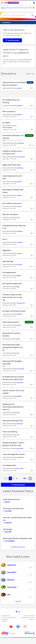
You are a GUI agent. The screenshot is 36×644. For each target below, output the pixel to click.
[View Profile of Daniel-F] (20, 88)
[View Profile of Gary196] (8, 532)
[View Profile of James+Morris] (21, 157)
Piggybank (7, 250)
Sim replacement (9, 272)
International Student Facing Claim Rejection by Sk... (13, 347)
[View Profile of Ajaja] (18, 287)
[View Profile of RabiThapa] (20, 168)
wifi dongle (7, 529)
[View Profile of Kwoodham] (20, 424)
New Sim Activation (10, 214)
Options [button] (29, 74)
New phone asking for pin (13, 421)
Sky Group (4, 621)
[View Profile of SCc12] (18, 218)
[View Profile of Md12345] (20, 314)
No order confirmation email (14, 311)
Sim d (5, 239)
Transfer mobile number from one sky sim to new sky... (12, 297)
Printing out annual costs (13, 508)
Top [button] (19, 612)
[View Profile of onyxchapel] (21, 369)
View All (18, 601)
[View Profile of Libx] (18, 413)
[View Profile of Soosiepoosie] (21, 303)
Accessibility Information (28, 618)
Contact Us (31, 619)
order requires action (11, 322)
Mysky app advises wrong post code (17, 538)
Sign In (34, 3)
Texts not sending (10, 432)
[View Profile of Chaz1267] (19, 195)
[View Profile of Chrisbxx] (19, 253)
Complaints (5, 619)
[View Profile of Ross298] (19, 265)
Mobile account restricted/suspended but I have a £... (13, 407)
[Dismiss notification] (34, 8)
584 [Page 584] (25, 478)
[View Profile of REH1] (18, 339)
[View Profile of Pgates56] (20, 106)
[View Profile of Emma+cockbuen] (7, 128)
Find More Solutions (18, 547)
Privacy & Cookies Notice (8, 618)
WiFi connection (9, 111)
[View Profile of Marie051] (19, 115)
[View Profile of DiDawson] (20, 231)
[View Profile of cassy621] (8, 523)
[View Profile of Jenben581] (21, 143)
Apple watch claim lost (11, 165)
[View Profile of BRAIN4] (19, 396)
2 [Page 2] (13, 478)
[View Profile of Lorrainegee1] (10, 541)
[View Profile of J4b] (18, 435)
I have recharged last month (14, 454)
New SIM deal (8, 261)
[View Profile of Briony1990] (20, 449)
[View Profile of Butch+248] (20, 468)
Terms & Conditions (29, 616)
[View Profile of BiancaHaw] (20, 383)
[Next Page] (30, 478)
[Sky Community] (12, 3)
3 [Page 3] (17, 478)
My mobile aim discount (12, 203)
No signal (6, 123)
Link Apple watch (9, 465)
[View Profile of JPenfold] (20, 242)
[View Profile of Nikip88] (19, 276)
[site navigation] (2, 3)
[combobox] (16, 15)
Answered (29, 135)
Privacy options (6, 616)
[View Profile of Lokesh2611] (20, 457)
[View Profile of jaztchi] (19, 325)
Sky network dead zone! (12, 284)
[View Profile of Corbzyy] (19, 206)
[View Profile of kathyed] (19, 182)
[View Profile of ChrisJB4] (8, 511)
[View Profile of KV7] (18, 353)
